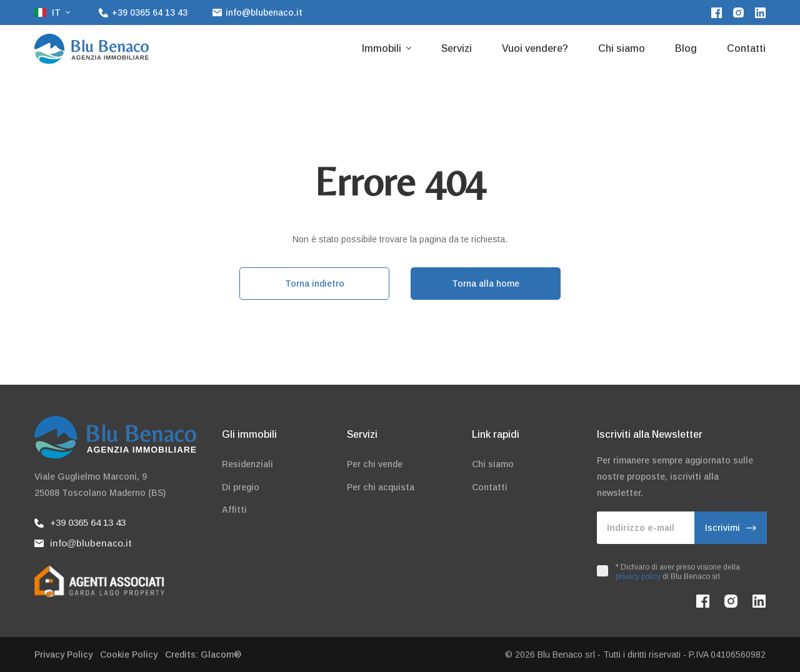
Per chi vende (375, 464)
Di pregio (241, 487)
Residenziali (247, 464)
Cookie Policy (129, 655)
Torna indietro (315, 284)
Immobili (383, 48)
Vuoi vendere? (535, 48)
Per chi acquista (381, 487)
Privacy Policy (63, 655)
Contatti (746, 48)
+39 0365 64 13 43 (80, 522)
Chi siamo (622, 48)
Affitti (234, 510)
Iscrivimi (731, 528)
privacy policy (638, 576)
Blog (686, 48)
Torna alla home (486, 284)
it (49, 12)
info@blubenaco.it (83, 543)
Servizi (457, 48)
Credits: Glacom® (203, 655)
